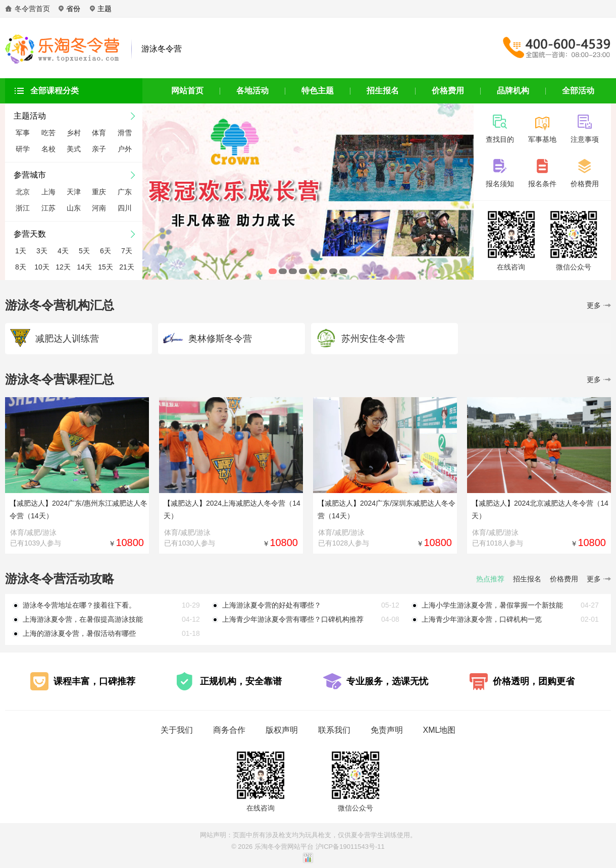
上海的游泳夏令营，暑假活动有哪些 (79, 633)
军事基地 (542, 135)
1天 (21, 251)
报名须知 (500, 180)
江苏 (48, 208)
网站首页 (187, 91)
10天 (42, 267)
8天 (21, 267)
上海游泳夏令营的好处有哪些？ (272, 605)
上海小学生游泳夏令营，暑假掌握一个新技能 (492, 605)
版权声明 (282, 730)
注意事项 (585, 135)
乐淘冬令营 (271, 847)
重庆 (99, 192)
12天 (63, 267)
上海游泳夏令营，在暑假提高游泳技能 (83, 619)
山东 (74, 208)
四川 (125, 208)
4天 (63, 251)
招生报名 (383, 91)
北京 (23, 192)
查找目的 (500, 135)
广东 (125, 192)
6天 (106, 251)
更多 (599, 305)
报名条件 (542, 180)
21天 (127, 267)
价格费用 (448, 91)
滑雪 (125, 133)
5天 (84, 251)
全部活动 (578, 91)
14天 (84, 267)
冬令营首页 (32, 9)
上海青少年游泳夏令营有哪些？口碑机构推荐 (293, 619)
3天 (42, 251)
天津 (74, 192)
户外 (125, 149)
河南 (99, 208)
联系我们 (334, 730)
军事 (23, 133)
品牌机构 (513, 91)
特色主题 (318, 91)
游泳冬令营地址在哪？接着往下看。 (79, 605)
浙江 (23, 208)
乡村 (74, 133)
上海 (48, 192)
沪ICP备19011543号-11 (350, 847)
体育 (99, 133)
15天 (106, 267)
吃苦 (48, 133)
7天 (127, 251)
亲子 (99, 149)
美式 (74, 149)
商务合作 (229, 730)
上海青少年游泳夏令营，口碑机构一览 (482, 619)
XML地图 (440, 730)
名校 (48, 149)
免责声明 (387, 730)
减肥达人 (31, 503)
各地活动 (252, 91)
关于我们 (177, 730)
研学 (23, 149)
